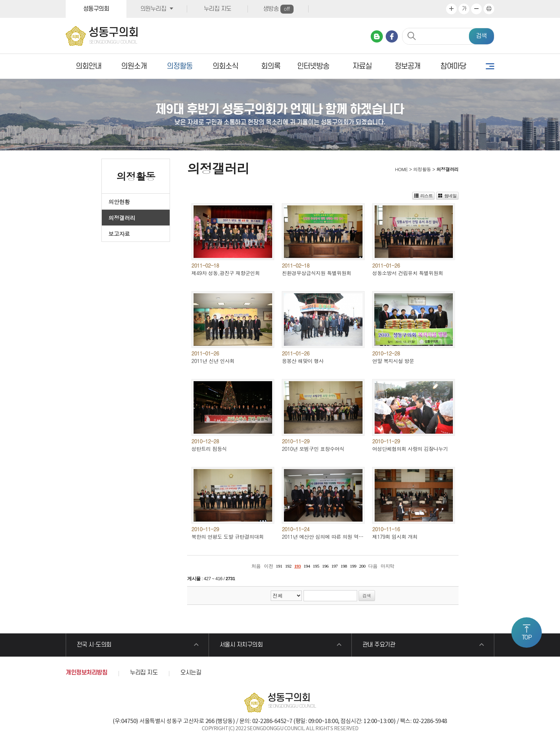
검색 (481, 36)
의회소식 (225, 66)
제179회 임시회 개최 (395, 537)
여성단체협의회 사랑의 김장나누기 (410, 449)
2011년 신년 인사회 (213, 361)
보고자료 (119, 234)
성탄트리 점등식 (209, 449)
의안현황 (119, 201)
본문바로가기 (0, 0)
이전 (268, 566)
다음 (373, 566)
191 (279, 566)
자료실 (362, 66)
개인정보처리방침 (86, 673)
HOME (401, 169)
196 (325, 566)
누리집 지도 (218, 9)
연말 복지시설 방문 (393, 361)
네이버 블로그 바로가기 (377, 36)
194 (307, 566)
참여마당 (453, 66)
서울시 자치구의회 (241, 645)
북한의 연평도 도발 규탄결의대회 (228, 537)
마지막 (387, 566)
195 (316, 566)
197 (335, 566)
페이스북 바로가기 (392, 36)
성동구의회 (96, 9)
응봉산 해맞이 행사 (303, 361)
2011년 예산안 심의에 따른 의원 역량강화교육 (332, 537)
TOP (527, 638)
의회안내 (89, 66)
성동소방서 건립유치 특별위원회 (408, 273)
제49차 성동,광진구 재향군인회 (226, 273)
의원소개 (134, 66)
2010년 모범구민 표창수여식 (313, 449)
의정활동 (180, 66)
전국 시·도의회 (94, 645)
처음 (256, 566)
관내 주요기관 (379, 645)
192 (288, 566)
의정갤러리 (122, 218)
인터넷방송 (313, 66)
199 (353, 566)
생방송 (278, 9)
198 (344, 566)
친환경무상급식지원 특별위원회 (316, 273)
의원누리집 (153, 9)
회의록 (271, 66)
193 (297, 566)
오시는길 (191, 673)
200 (362, 566)
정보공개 (407, 66)
